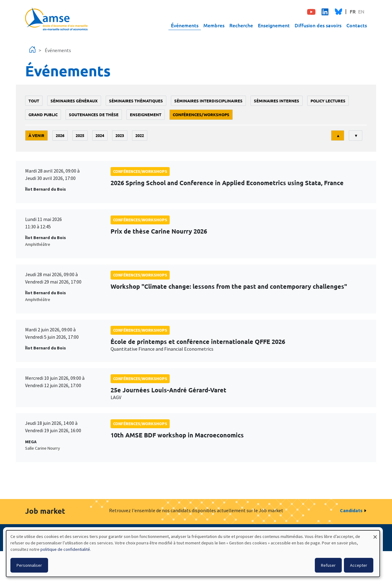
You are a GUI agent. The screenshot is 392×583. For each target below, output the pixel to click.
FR (353, 11)
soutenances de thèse (94, 114)
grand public (43, 114)
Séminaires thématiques (136, 101)
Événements (185, 25)
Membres (214, 25)
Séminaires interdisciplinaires (208, 101)
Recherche (241, 25)
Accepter (359, 565)
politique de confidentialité (65, 549)
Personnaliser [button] (29, 565)
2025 (80, 135)
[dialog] (193, 554)
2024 (100, 135)
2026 (60, 135)
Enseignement (274, 25)
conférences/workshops (201, 114)
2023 (120, 135)
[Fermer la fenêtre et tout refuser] (375, 534)
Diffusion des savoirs (318, 25)
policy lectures (328, 101)
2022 (140, 135)
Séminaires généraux (74, 101)
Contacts (357, 25)
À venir (36, 135)
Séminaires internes (277, 101)
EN (361, 11)
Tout (34, 101)
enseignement (146, 114)
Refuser (328, 565)
